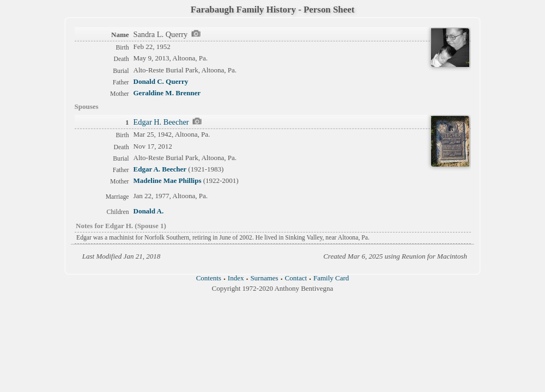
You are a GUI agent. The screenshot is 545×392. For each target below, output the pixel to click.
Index (236, 278)
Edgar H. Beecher (161, 122)
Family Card (331, 278)
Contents (209, 278)
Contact (296, 278)
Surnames (264, 278)
